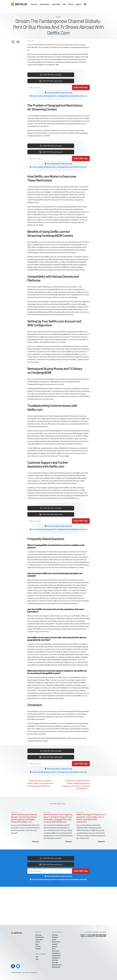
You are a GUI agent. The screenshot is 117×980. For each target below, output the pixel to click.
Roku (54, 949)
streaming (57, 40)
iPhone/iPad (56, 942)
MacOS (54, 940)
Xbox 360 (55, 962)
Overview (55, 935)
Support (78, 4)
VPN (64, 4)
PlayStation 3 (56, 958)
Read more (36, 844)
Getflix (30, 50)
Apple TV (55, 946)
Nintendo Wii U (57, 965)
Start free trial (81, 85)
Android (55, 944)
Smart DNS (56, 4)
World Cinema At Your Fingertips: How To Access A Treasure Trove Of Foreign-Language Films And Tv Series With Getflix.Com (58, 821)
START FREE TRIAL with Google (51, 71)
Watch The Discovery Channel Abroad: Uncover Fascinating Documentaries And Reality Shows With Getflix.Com (24, 821)
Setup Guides (45, 4)
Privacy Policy (33, 972)
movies (82, 113)
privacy (61, 617)
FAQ (37, 959)
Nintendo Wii (56, 967)
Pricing (71, 4)
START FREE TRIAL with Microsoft (51, 78)
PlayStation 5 (56, 956)
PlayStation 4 (56, 953)
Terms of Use (26, 972)
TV (79, 186)
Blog (37, 944)
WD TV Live (56, 951)
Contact (38, 949)
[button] (85, 4)
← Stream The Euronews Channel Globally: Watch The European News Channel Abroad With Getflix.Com (40, 786)
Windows (55, 937)
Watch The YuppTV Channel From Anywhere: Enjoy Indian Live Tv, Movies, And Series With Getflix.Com (91, 821)
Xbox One (55, 960)
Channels (34, 4)
